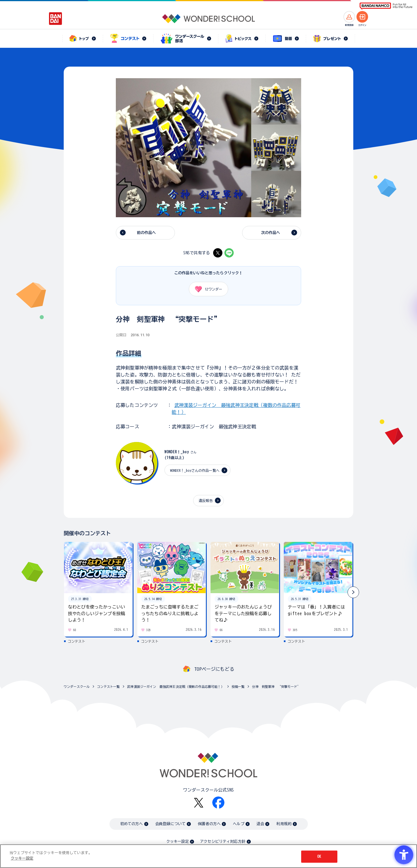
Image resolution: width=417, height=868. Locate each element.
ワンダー (206, 289)
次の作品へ (271, 233)
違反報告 (206, 500)
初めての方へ (132, 824)
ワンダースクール (77, 687)
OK (319, 857)
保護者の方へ (209, 824)
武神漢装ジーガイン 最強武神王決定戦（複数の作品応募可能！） (176, 687)
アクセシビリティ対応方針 (223, 841)
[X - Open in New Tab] (218, 253)
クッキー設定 (178, 841)
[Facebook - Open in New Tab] (218, 803)
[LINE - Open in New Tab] (229, 253)
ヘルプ (238, 824)
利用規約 (284, 824)
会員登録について (170, 824)
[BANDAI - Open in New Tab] (56, 19)
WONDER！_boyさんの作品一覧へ (195, 470)
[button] (353, 592)
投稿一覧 (238, 687)
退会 (260, 824)
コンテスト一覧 (108, 687)
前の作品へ (147, 233)
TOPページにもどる (214, 669)
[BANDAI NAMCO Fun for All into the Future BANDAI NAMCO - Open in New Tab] (386, 6)
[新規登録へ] (349, 17)
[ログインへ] (362, 17)
